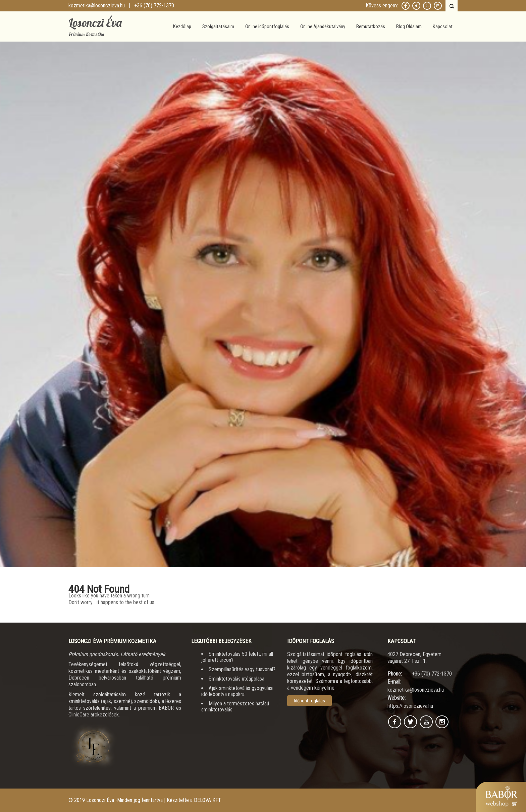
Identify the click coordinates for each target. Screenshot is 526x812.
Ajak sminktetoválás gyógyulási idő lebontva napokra (237, 691)
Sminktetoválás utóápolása (236, 679)
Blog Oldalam (409, 26)
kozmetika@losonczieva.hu (97, 6)
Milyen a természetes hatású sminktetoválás (235, 707)
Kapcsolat (443, 26)
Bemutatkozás (371, 26)
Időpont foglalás (309, 701)
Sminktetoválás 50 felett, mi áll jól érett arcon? (237, 657)
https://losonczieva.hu (410, 706)
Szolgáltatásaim (218, 26)
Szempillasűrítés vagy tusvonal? (242, 669)
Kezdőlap (182, 26)
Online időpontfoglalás (267, 26)
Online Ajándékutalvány (323, 26)
